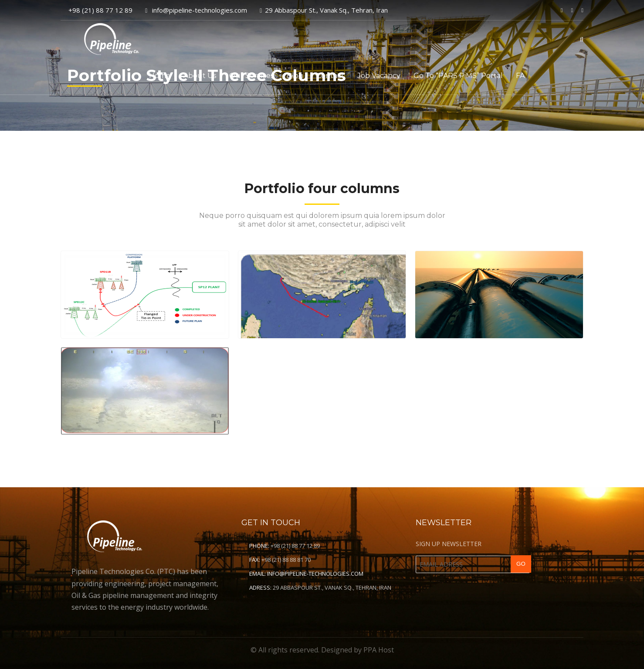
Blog (295, 76)
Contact (330, 76)
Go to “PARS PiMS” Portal (458, 76)
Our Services (251, 76)
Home (160, 76)
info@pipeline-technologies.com (315, 574)
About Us (200, 76)
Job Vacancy (379, 76)
